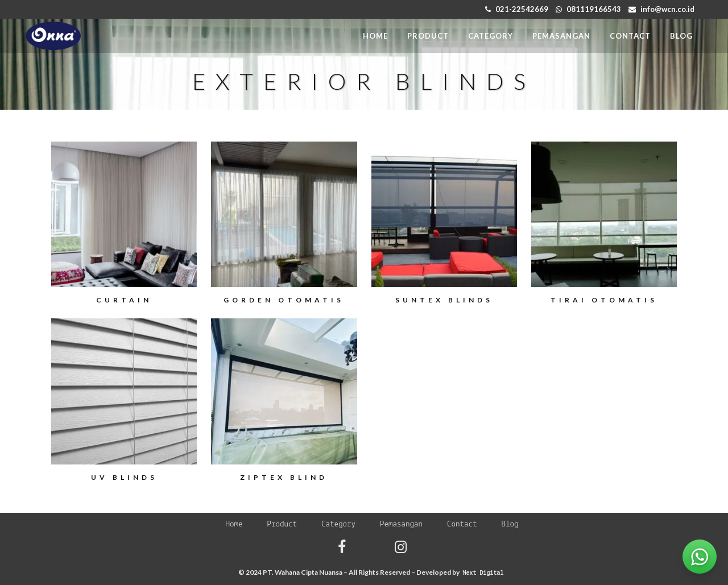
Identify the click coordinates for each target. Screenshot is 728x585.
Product (282, 524)
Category (338, 524)
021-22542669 (522, 9)
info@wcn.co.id (667, 9)
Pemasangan (401, 524)
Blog (510, 524)
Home (234, 524)
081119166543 (594, 9)
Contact (462, 524)
